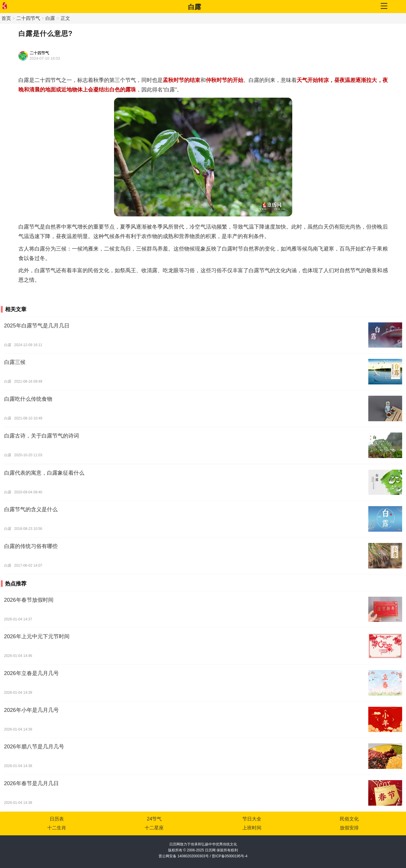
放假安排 (349, 828)
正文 (65, 18)
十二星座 (154, 828)
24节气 (154, 819)
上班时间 (252, 828)
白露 (195, 7)
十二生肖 (57, 828)
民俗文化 (349, 819)
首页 (6, 18)
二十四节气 (28, 18)
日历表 (57, 819)
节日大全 (252, 819)
